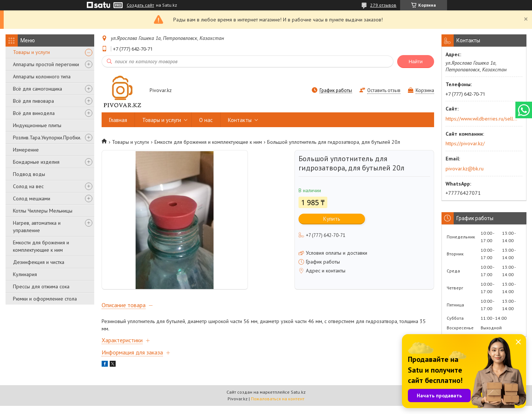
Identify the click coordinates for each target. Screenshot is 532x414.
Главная (118, 120)
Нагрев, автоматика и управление (37, 227)
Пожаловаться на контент (278, 407)
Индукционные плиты (37, 125)
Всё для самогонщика (37, 89)
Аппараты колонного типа (42, 77)
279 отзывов (383, 5)
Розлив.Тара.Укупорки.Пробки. (47, 138)
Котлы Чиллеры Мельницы (43, 211)
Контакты (240, 120)
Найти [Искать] (416, 62)
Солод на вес (28, 186)
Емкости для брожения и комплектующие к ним (41, 246)
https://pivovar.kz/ (465, 143)
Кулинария (25, 274)
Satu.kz (298, 400)
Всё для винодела (34, 113)
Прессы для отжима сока (41, 286)
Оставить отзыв (384, 90)
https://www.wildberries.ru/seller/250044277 (482, 119)
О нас (206, 120)
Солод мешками (32, 198)
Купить (332, 219)
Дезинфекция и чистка (39, 262)
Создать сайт (140, 5)
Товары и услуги (31, 52)
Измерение (26, 150)
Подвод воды (29, 174)
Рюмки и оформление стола (45, 299)
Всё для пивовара (33, 101)
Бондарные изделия (36, 162)
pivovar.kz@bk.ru (465, 169)
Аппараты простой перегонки (46, 64)
